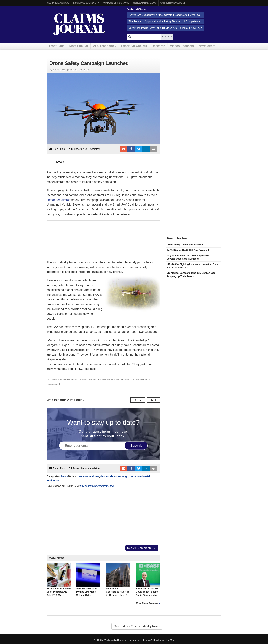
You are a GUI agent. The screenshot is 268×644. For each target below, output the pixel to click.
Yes (138, 400)
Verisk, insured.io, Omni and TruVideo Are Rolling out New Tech (165, 28)
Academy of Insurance (116, 3)
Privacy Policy (136, 640)
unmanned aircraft (59, 200)
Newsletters (207, 46)
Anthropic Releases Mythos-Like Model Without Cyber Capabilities (88, 581)
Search (167, 37)
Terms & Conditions (154, 640)
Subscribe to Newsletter (84, 149)
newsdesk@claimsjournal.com (97, 486)
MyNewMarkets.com (145, 3)
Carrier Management (173, 3)
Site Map (170, 640)
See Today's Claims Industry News (137, 626)
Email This (57, 149)
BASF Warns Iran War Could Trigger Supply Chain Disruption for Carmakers (148, 581)
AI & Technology (105, 46)
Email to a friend (124, 149)
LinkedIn (146, 149)
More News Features (147, 603)
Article (60, 162)
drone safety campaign (114, 476)
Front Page (57, 46)
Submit (136, 446)
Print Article (154, 149)
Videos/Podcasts (182, 46)
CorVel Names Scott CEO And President (188, 250)
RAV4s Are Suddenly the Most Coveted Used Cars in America (164, 15)
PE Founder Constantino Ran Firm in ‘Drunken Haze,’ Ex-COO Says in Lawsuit (118, 581)
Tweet (139, 149)
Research (158, 46)
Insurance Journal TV (86, 3)
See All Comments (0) (142, 548)
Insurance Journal (58, 3)
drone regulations (88, 476)
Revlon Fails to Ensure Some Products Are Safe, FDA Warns (59, 580)
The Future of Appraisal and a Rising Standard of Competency (165, 21)
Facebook (131, 149)
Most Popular (79, 46)
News (65, 476)
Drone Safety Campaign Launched (185, 245)
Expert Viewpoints (134, 46)
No (154, 400)
